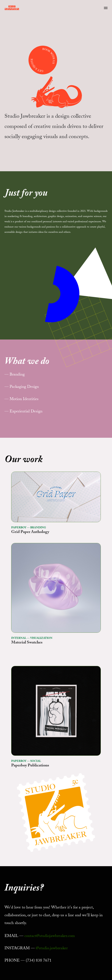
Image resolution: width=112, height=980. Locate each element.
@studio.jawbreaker (52, 949)
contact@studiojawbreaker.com (50, 936)
